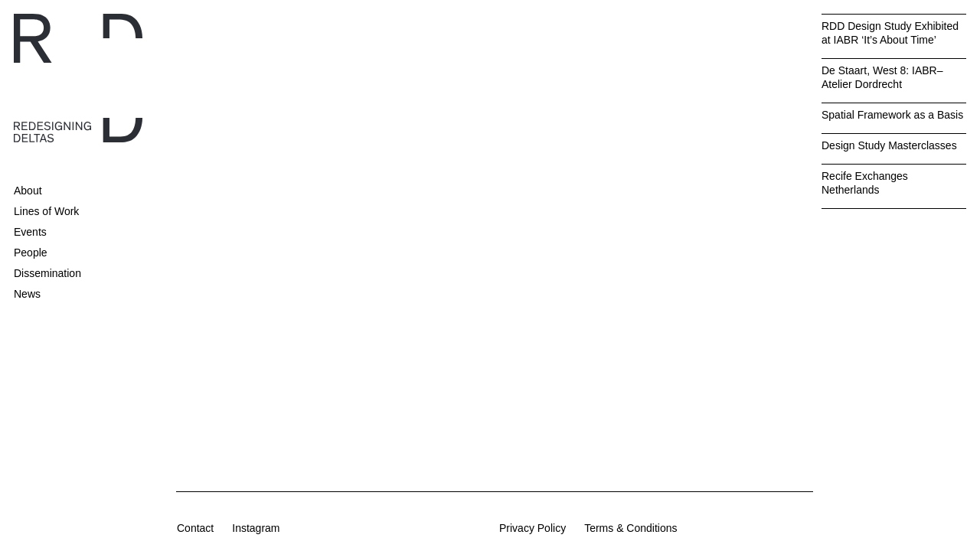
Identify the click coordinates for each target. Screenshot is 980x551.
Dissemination (47, 273)
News (27, 294)
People (31, 253)
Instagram (256, 528)
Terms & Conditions (630, 528)
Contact (195, 528)
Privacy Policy (532, 528)
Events (30, 232)
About (28, 191)
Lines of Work (46, 211)
